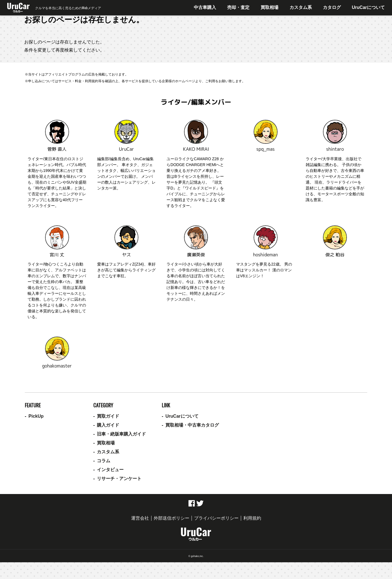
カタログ (332, 7)
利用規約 (252, 518)
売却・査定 (238, 7)
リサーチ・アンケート (119, 479)
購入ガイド (108, 425)
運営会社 (140, 518)
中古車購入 (205, 7)
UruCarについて (368, 7)
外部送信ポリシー (171, 518)
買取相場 (269, 7)
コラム (104, 461)
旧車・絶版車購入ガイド (121, 434)
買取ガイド (108, 416)
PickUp (36, 416)
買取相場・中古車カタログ (192, 425)
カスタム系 (301, 7)
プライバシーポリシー (216, 518)
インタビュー (110, 470)
